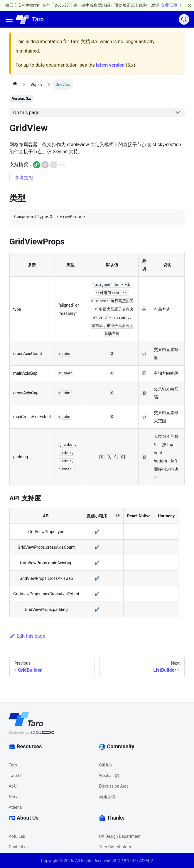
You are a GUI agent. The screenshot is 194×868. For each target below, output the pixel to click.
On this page (26, 113)
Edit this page (27, 636)
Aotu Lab (17, 836)
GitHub (105, 765)
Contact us (19, 847)
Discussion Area (114, 786)
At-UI (13, 786)
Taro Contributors (115, 847)
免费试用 (169, 5)
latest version (110, 65)
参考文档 (24, 178)
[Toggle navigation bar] (9, 19)
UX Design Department (120, 836)
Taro (13, 765)
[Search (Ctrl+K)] (184, 19)
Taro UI (15, 776)
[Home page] (15, 85)
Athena (15, 807)
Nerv (13, 797)
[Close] (190, 5)
